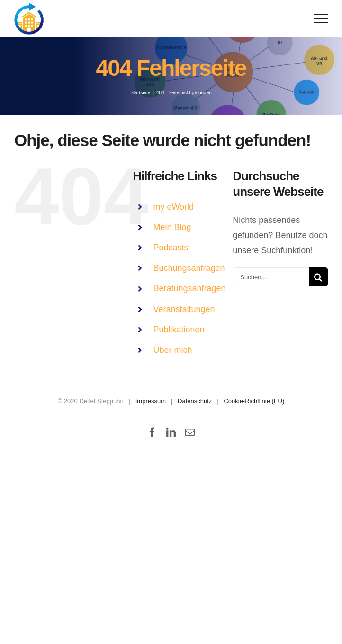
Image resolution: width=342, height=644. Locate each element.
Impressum (151, 401)
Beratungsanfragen (189, 288)
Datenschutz (195, 401)
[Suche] (318, 277)
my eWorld (173, 207)
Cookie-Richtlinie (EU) (254, 401)
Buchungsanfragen (189, 268)
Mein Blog (172, 227)
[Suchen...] (271, 277)
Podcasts (171, 248)
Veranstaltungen (184, 309)
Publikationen (179, 330)
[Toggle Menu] (321, 18)
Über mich (172, 350)
